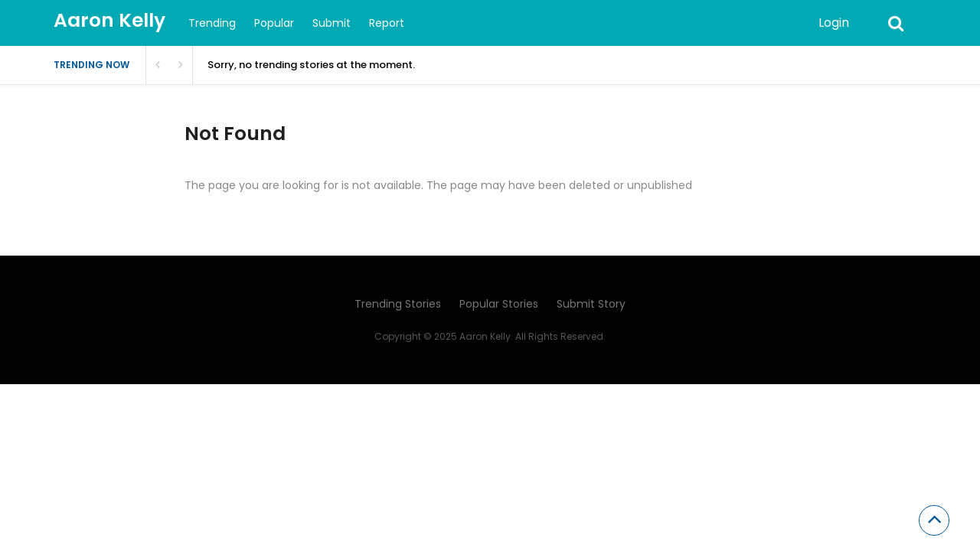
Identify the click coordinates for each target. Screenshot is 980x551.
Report (387, 23)
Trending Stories (398, 304)
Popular (274, 23)
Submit (332, 23)
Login (834, 23)
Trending (212, 23)
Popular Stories (499, 304)
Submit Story (591, 304)
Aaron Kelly (109, 20)
